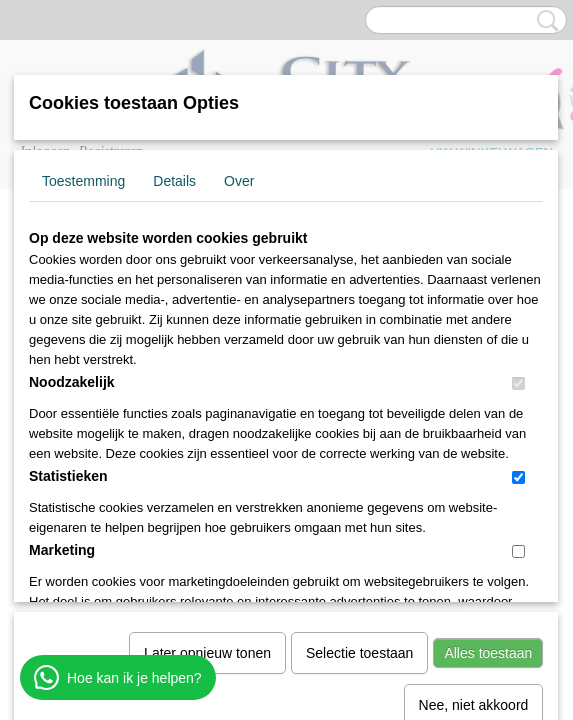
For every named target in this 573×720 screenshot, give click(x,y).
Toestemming (83, 181)
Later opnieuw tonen (207, 446)
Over (239, 181)
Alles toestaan (488, 446)
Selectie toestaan (359, 446)
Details (174, 181)
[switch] (518, 383)
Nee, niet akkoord (474, 498)
